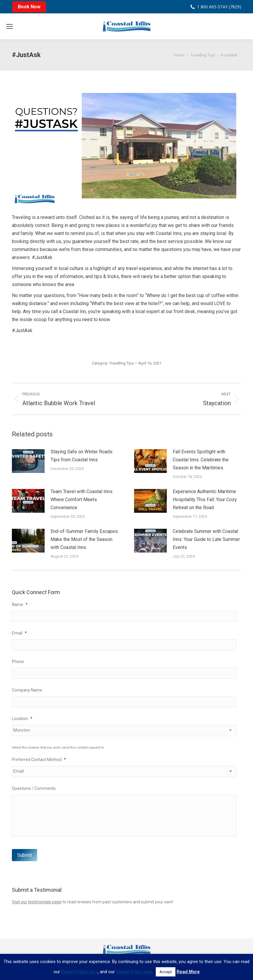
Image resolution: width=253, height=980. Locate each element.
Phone (18, 662)
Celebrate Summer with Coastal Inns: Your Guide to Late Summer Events (206, 539)
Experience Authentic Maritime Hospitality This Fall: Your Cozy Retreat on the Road (205, 500)
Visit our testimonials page (37, 907)
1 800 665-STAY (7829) (219, 7)
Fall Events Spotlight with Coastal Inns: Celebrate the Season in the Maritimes (201, 460)
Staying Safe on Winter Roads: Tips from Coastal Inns (82, 456)
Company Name (27, 691)
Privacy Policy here (80, 972)
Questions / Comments (34, 790)
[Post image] (28, 461)
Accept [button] (166, 972)
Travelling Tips (121, 363)
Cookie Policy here (134, 972)
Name (20, 605)
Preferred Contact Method (39, 761)
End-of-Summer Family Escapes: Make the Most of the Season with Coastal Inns (85, 539)
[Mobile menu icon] (10, 26)
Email (19, 633)
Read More (188, 972)
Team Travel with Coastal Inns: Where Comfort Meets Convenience (82, 500)
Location (22, 720)
